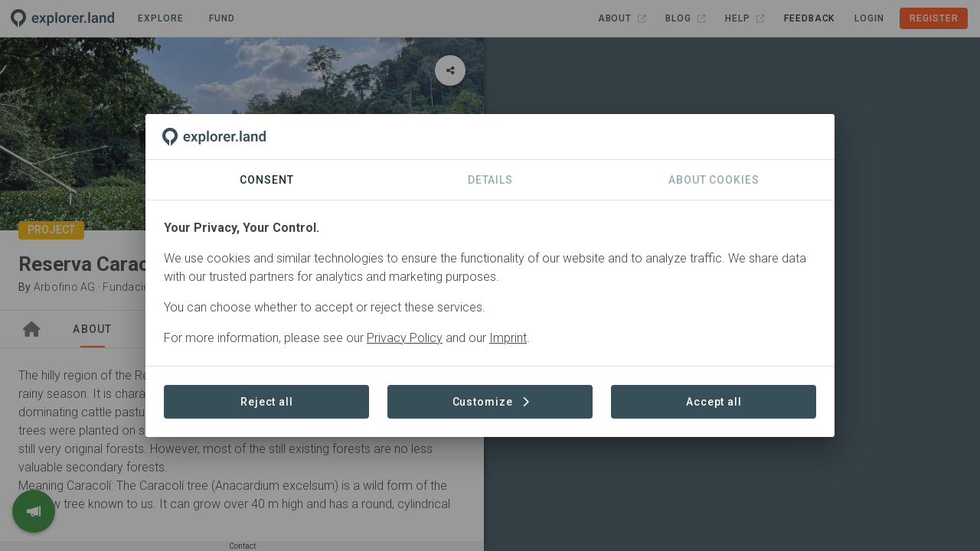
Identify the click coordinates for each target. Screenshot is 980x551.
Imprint (508, 338)
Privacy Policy (405, 338)
